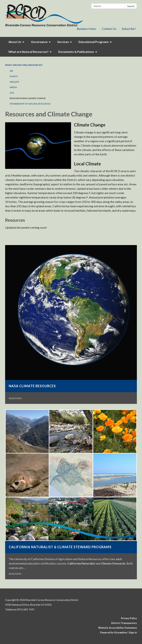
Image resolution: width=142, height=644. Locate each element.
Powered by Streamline (114, 632)
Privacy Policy (129, 618)
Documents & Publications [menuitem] (76, 52)
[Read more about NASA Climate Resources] (71, 324)
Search (131, 6)
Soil (12, 93)
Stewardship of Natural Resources (30, 104)
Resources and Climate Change (28, 98)
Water (13, 87)
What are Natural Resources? (24, 65)
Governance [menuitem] (39, 42)
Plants (14, 76)
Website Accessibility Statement (118, 628)
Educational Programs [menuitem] (94, 42)
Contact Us (109, 29)
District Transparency (124, 623)
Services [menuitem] (63, 42)
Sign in (133, 632)
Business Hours (87, 29)
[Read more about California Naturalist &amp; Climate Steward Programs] (71, 494)
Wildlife (14, 82)
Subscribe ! (129, 29)
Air (11, 71)
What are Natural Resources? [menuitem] (28, 52)
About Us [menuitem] (15, 42)
